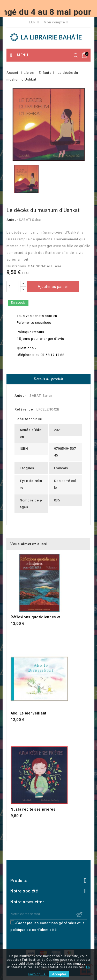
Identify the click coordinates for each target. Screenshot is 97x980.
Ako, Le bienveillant (28, 713)
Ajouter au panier (53, 287)
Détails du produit (48, 379)
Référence (24, 409)
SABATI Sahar (30, 220)
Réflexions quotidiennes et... (37, 617)
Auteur (12, 220)
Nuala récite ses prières (33, 809)
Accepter (59, 974)
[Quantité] (13, 287)
